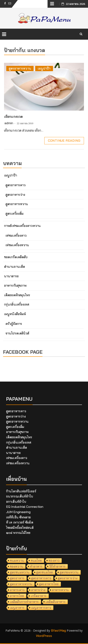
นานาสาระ (11, 276)
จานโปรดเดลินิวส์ (17, 333)
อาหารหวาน (60, 590)
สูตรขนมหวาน (20, 572)
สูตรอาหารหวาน (20, 68)
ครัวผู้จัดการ (14, 324)
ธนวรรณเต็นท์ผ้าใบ (20, 496)
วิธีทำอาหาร (57, 566)
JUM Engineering (18, 512)
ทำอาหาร (36, 566)
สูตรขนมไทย (45, 572)
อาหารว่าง (38, 590)
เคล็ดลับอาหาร (56, 602)
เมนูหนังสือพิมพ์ (15, 314)
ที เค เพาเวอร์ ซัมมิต (20, 522)
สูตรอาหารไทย (49, 584)
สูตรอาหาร (17, 578)
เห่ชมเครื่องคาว (16, 235)
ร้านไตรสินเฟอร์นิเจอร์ (21, 491)
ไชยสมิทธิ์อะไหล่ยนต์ (20, 528)
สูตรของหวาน (69, 572)
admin (9, 123)
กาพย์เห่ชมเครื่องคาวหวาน (22, 226)
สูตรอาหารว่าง (15, 195)
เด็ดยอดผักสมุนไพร (17, 295)
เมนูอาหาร (17, 608)
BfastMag (59, 630)
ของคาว (54, 560)
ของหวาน (17, 566)
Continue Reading (64, 140)
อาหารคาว (17, 590)
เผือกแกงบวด (13, 116)
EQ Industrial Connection (25, 507)
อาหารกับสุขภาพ (15, 285)
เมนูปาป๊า (44, 68)
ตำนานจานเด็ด (14, 267)
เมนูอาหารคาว (41, 608)
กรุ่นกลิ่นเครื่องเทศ (17, 304)
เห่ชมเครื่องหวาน (17, 245)
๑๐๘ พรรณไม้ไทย (18, 533)
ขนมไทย (36, 560)
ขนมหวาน (17, 560)
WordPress (44, 636)
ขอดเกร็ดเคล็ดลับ (16, 257)
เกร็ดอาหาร (39, 596)
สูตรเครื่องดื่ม (14, 213)
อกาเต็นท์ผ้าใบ (16, 501)
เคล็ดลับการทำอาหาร (24, 602)
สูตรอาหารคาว (15, 185)
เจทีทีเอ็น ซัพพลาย (18, 517)
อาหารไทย (17, 596)
